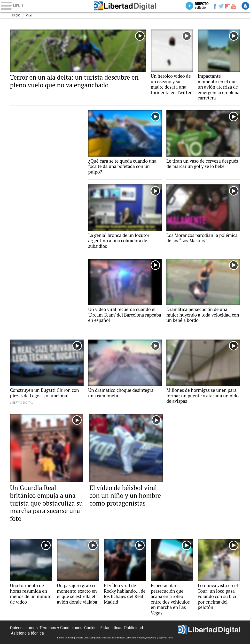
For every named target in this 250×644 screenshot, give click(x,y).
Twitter (221, 6)
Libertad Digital (125, 6)
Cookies (91, 628)
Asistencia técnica (27, 633)
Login (245, 6)
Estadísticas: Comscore (124, 638)
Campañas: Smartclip (100, 638)
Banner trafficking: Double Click (73, 638)
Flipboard (227, 6)
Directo (202, 6)
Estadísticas (111, 628)
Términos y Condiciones (61, 628)
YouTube (234, 6)
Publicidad (134, 628)
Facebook (215, 6)
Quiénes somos (24, 628)
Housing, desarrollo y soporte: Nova (155, 638)
